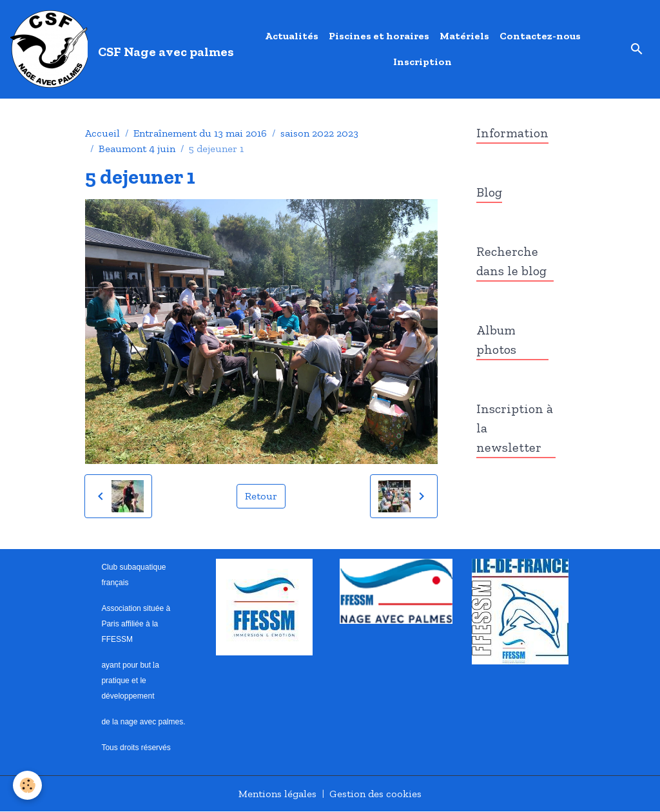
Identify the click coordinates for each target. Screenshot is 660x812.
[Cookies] (27, 785)
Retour (261, 496)
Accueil (102, 133)
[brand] (119, 49)
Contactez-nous (540, 36)
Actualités (292, 36)
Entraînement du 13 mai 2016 (200, 133)
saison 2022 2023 (319, 133)
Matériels (464, 36)
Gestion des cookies (375, 794)
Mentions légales (277, 794)
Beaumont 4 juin (137, 149)
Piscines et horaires (379, 36)
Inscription (422, 62)
